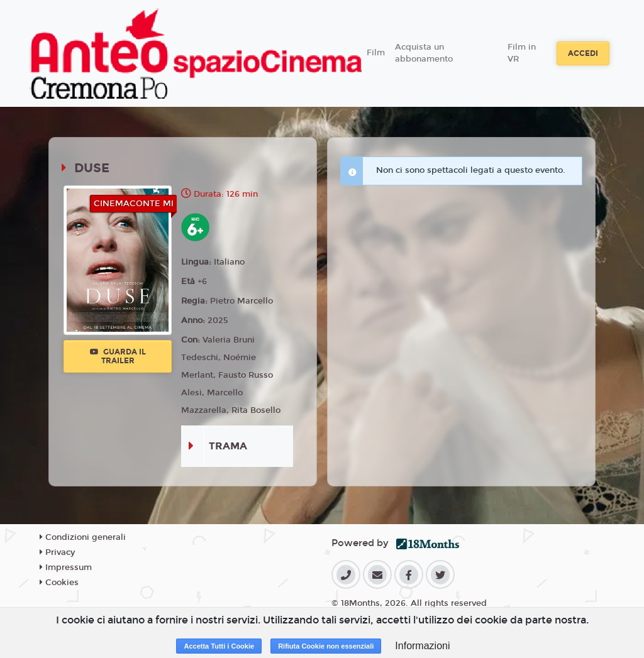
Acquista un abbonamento (424, 53)
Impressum (66, 568)
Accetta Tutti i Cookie (219, 646)
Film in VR (522, 53)
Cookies (59, 583)
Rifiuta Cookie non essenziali (326, 646)
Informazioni (422, 646)
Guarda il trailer (118, 356)
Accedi (583, 53)
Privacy (57, 552)
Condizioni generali (83, 537)
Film (376, 53)
